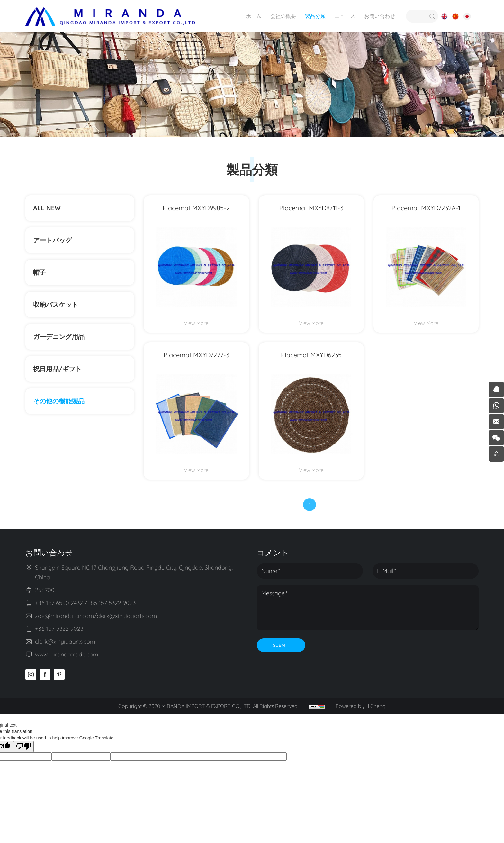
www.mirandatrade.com (67, 654)
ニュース (345, 16)
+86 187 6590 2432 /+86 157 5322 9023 (85, 603)
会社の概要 (283, 16)
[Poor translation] (23, 747)
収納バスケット (56, 304)
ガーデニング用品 (59, 337)
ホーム (254, 16)
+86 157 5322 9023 (59, 629)
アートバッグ (52, 240)
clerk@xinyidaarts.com (65, 641)
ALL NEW (47, 208)
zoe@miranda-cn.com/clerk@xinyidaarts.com (96, 616)
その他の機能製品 (62, 401)
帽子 (40, 272)
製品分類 (315, 16)
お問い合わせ (380, 16)
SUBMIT (281, 645)
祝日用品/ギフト (57, 369)
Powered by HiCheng (361, 706)
